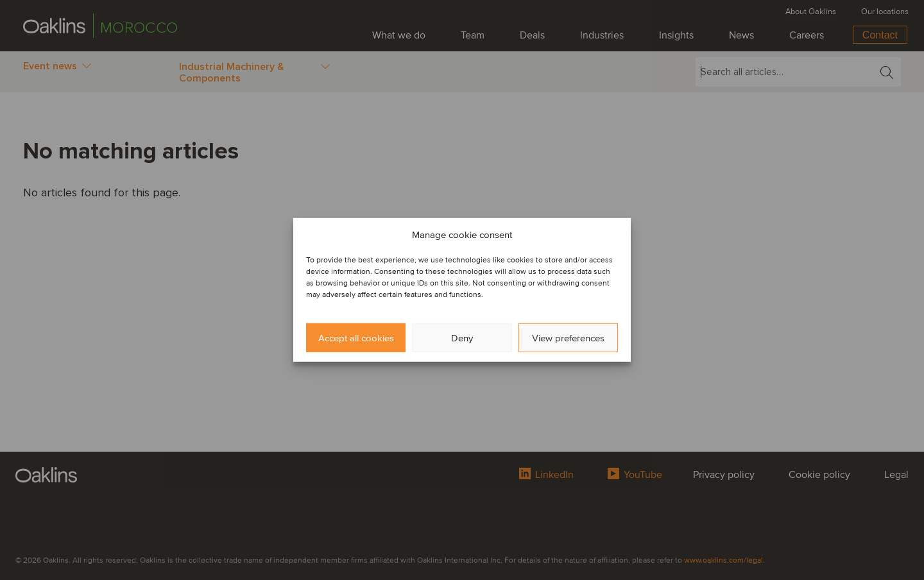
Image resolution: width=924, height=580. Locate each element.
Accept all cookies (356, 338)
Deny (462, 338)
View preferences (568, 338)
